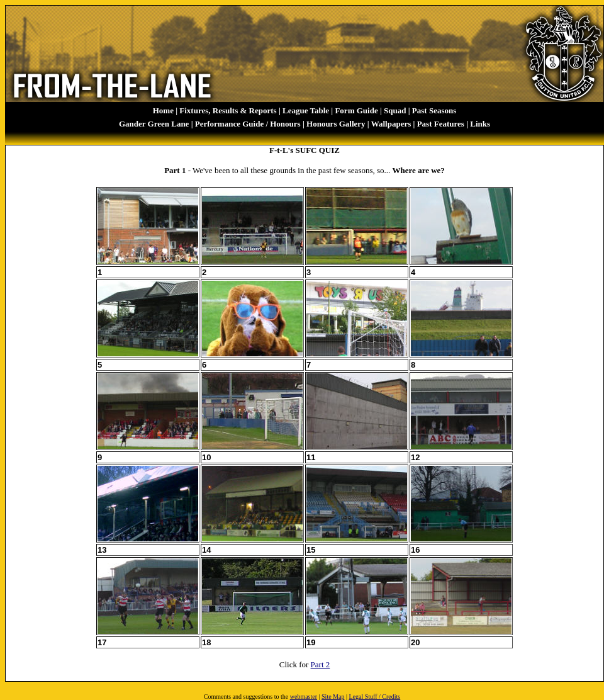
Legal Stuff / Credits (374, 697)
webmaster (304, 697)
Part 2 (321, 664)
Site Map (333, 697)
